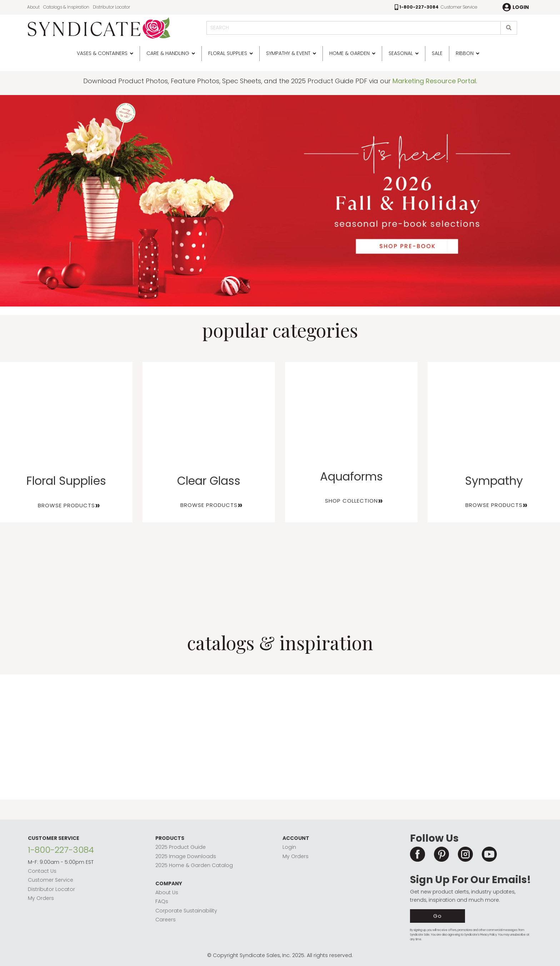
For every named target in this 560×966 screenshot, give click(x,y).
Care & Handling (168, 53)
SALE (437, 53)
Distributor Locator (111, 7)
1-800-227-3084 (61, 850)
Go (437, 916)
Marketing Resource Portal (434, 81)
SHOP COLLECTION (351, 501)
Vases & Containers (102, 53)
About (33, 7)
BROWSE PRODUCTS (66, 505)
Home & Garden (349, 53)
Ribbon (465, 53)
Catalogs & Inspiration (66, 7)
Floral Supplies (228, 53)
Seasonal (401, 53)
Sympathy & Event (288, 53)
